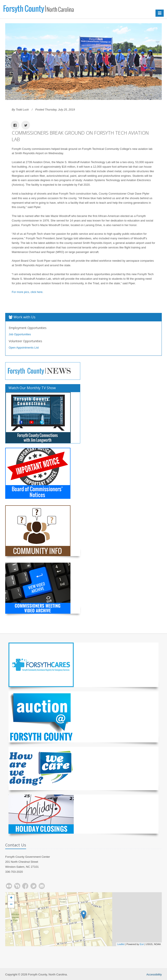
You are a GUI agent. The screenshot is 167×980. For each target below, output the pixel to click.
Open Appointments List (24, 348)
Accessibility (154, 974)
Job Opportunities (20, 334)
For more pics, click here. (28, 292)
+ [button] (11, 898)
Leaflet (121, 944)
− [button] (11, 905)
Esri (142, 944)
